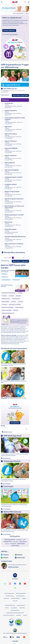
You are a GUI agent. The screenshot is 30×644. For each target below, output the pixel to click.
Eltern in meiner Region (7, 310)
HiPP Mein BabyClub (15, 598)
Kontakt (25, 615)
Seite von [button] (7, 258)
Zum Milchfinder (7, 534)
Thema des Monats (19, 307)
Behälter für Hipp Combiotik (12, 192)
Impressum (19, 615)
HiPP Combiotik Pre (10, 163)
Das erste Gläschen (16, 299)
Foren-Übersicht (5, 95)
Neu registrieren (15, 423)
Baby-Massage (23, 542)
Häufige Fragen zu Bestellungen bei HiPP (15, 613)
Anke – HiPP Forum (17, 130)
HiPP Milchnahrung (10, 596)
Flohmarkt (16, 310)
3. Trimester (11, 296)
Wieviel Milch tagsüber (11, 229)
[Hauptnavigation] (2, 2)
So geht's (27, 13)
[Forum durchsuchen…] (15, 429)
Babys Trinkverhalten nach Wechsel (14, 244)
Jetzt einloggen (14, 34)
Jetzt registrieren (20, 13)
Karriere (7, 608)
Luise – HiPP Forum (17, 113)
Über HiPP (15, 601)
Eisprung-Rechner (10, 539)
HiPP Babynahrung (20, 596)
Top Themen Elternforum (9, 615)
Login (14, 13)
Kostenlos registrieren (9, 31)
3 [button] (16, 258)
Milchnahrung (8, 222)
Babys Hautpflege (5, 302)
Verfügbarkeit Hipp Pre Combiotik (14, 177)
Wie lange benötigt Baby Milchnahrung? (15, 237)
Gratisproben (8, 541)
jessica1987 (16, 232)
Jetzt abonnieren (7, 458)
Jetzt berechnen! (7, 484)
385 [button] (23, 258)
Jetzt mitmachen (7, 509)
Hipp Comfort (8, 127)
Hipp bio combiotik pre (11, 141)
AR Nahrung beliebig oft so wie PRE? (14, 215)
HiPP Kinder (6, 598)
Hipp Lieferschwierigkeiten (12, 170)
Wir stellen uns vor (10, 89)
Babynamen (18, 296)
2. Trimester (4, 296)
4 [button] (18, 258)
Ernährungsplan (15, 542)
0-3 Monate (13, 302)
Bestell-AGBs (22, 608)
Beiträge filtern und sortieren (15, 252)
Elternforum (6, 91)
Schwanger (19, 540)
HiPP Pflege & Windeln (21, 593)
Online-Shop (15, 545)
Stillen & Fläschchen (6, 299)
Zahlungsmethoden (15, 610)
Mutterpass (13, 544)
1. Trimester (20, 293)
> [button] (26, 258)
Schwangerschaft (16, 280)
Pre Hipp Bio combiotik (11, 184)
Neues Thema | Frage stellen (20, 95)
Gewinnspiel (21, 543)
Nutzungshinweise (21, 605)
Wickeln (24, 540)
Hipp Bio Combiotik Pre (11, 111)
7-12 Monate (4, 304)
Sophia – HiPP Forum (18, 106)
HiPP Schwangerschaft (9, 593)
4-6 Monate (20, 302)
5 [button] (19, 258)
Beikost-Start (4, 274)
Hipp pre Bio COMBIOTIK (11, 148)
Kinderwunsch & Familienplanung (9, 293)
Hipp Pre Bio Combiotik (11, 134)
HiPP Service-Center (13, 567)
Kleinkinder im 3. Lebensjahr (8, 307)
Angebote (24, 598)
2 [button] (14, 258)
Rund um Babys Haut (6, 280)
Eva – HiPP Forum (17, 225)
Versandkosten (14, 608)
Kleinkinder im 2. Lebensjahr (15, 304)
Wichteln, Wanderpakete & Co (8, 313)
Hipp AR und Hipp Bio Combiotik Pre (14, 199)
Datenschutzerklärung (10, 605)
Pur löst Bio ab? (9, 103)
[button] (25, 2)
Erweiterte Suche (8, 432)
